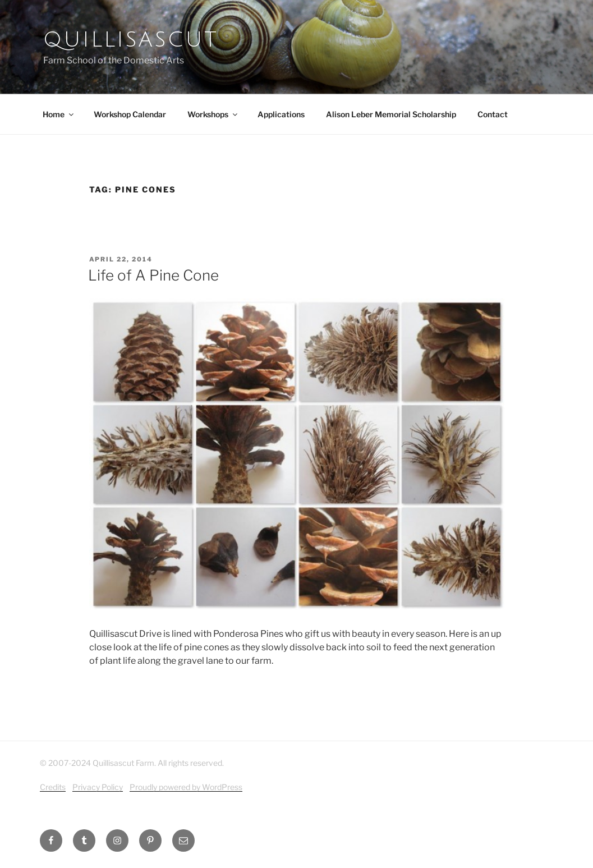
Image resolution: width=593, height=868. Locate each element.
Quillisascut (131, 40)
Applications (281, 114)
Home (59, 114)
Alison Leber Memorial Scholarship (391, 114)
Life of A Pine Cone (153, 275)
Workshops (213, 114)
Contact (493, 114)
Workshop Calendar (130, 114)
